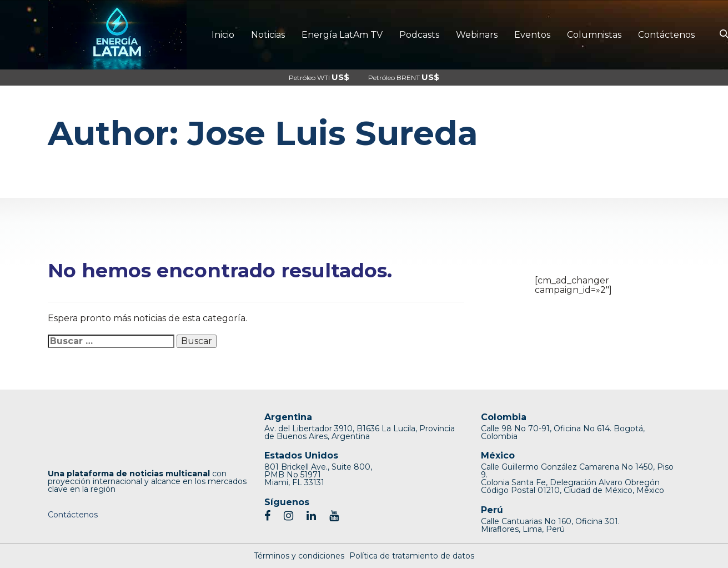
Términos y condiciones (299, 556)
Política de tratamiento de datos (412, 556)
